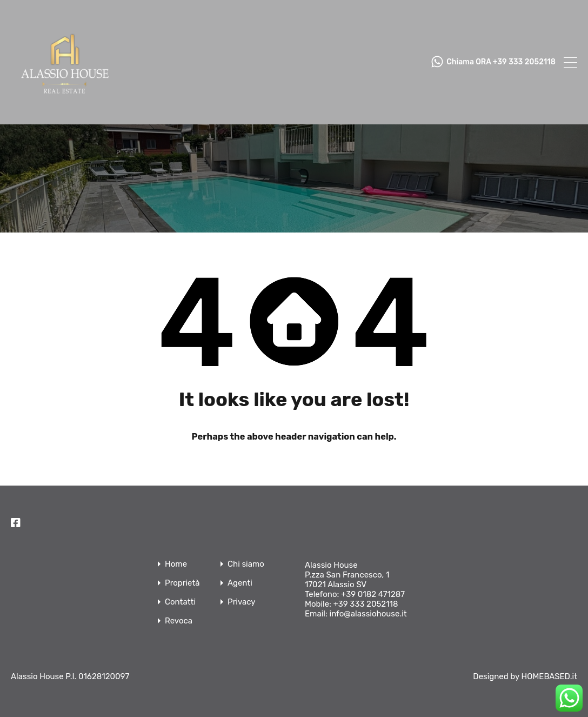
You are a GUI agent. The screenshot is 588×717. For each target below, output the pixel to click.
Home (176, 564)
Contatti (180, 602)
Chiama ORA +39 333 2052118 (501, 62)
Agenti (240, 583)
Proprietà (182, 583)
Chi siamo (246, 564)
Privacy (242, 602)
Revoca (179, 621)
